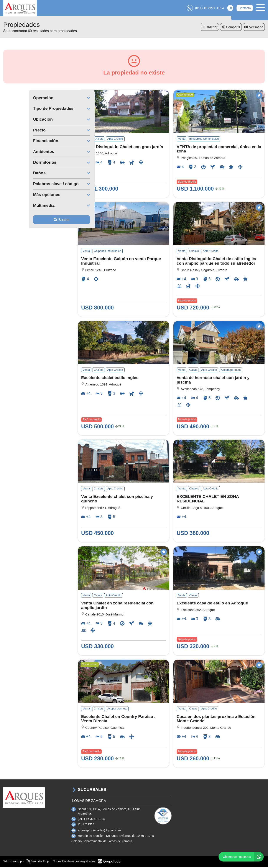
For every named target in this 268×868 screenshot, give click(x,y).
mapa (254, 28)
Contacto (245, 9)
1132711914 (86, 826)
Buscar (36, 221)
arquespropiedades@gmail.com (99, 831)
